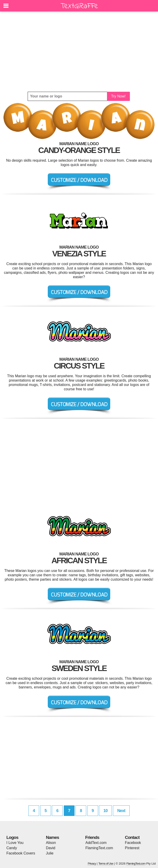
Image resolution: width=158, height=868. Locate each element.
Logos (12, 837)
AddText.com (96, 843)
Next (121, 811)
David (51, 848)
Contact (132, 837)
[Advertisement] (79, 52)
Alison (51, 843)
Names (52, 837)
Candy (12, 848)
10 (105, 811)
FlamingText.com (99, 848)
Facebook (133, 843)
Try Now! (118, 96)
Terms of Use (106, 864)
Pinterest (132, 848)
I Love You (15, 843)
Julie (50, 853)
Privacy (92, 864)
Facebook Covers (21, 853)
